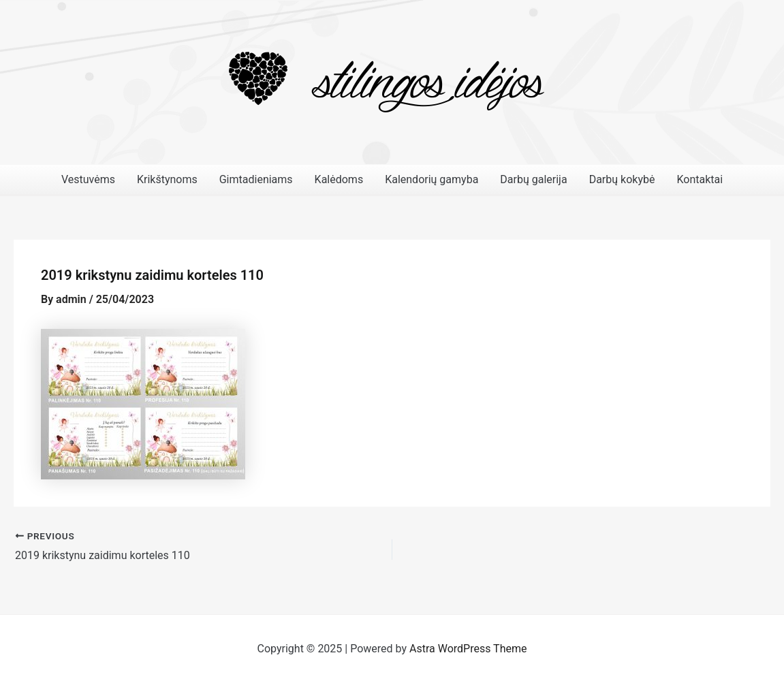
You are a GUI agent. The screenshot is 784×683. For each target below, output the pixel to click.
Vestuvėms (88, 179)
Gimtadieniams (256, 179)
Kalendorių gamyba (432, 179)
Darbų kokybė (622, 179)
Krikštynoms (167, 179)
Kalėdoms (339, 179)
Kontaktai (700, 179)
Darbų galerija (533, 179)
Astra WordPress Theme (468, 649)
